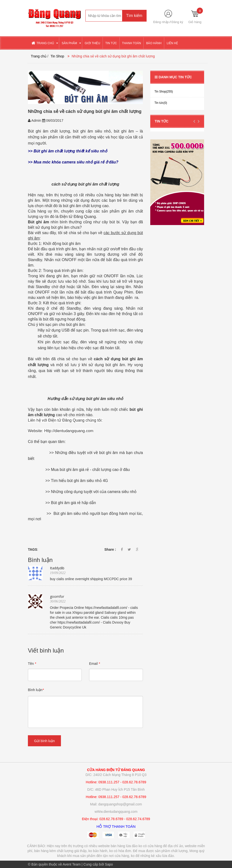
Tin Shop (57, 56)
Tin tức (162, 121)
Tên (32, 664)
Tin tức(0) (161, 103)
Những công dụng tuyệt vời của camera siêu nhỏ (94, 492)
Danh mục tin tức (173, 77)
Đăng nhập (161, 22)
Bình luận (36, 690)
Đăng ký (177, 22)
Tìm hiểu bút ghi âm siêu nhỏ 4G (79, 481)
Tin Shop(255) (164, 92)
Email (94, 664)
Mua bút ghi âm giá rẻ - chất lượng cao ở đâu (90, 470)
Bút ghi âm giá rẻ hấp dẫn (73, 503)
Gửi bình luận (44, 741)
